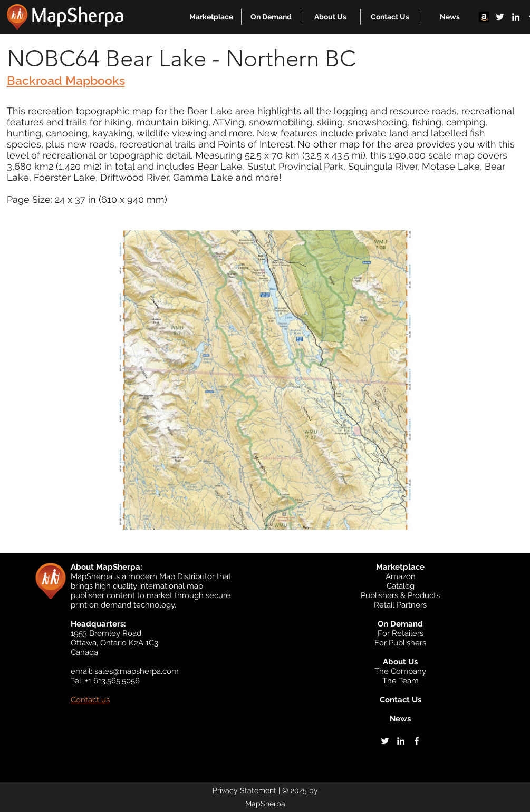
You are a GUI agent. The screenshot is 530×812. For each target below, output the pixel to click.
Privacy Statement (244, 790)
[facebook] (417, 741)
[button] (211, 17)
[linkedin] (516, 17)
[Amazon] (484, 17)
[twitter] (500, 17)
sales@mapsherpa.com (137, 671)
